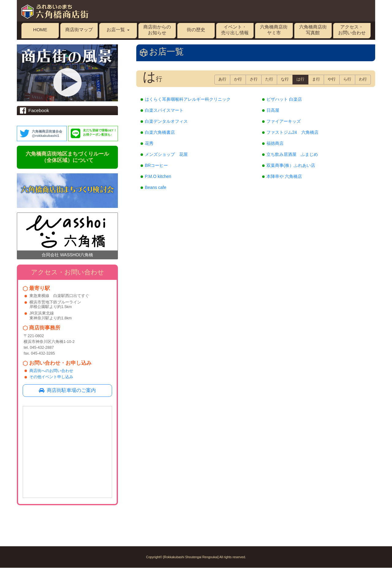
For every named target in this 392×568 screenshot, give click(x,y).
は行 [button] (300, 79)
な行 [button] (285, 79)
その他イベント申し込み (51, 377)
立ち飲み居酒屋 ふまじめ (292, 154)
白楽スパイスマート (164, 110)
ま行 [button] (316, 79)
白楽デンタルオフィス (166, 121)
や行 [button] (332, 79)
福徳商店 (275, 143)
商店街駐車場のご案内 (67, 390)
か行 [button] (238, 79)
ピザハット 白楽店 (284, 99)
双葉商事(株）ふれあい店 (291, 165)
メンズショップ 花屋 (166, 154)
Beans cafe (156, 187)
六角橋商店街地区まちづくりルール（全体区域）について (67, 157)
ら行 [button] (347, 79)
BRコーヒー (156, 165)
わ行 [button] (363, 79)
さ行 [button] (254, 79)
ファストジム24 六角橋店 (292, 132)
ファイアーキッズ (284, 121)
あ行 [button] (222, 79)
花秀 (149, 143)
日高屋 (273, 110)
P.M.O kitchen (158, 176)
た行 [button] (269, 79)
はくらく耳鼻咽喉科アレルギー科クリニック (188, 99)
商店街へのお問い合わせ (51, 371)
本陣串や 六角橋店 (284, 176)
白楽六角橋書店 (160, 132)
